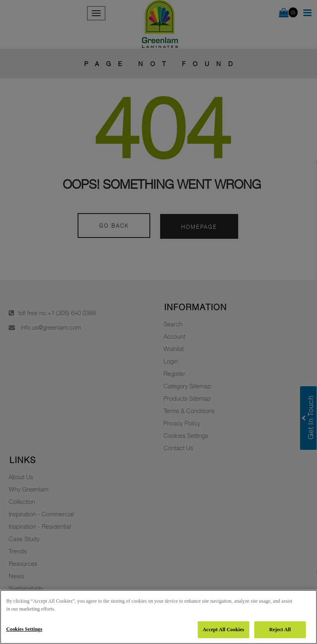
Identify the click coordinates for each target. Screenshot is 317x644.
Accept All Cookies (223, 630)
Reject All (280, 630)
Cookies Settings (24, 629)
